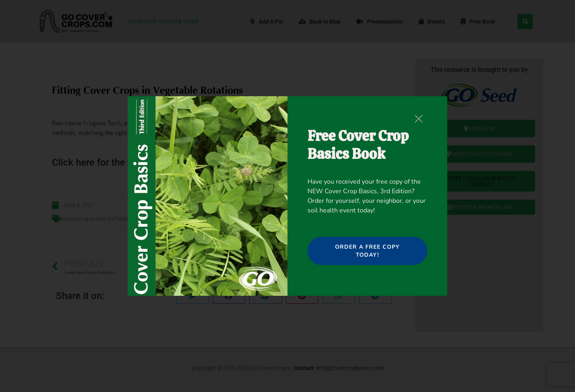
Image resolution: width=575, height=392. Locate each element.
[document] (287, 196)
